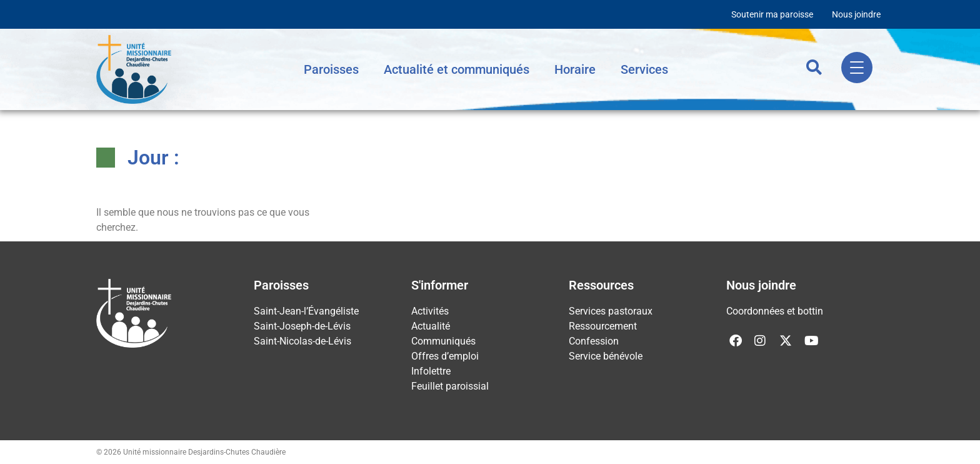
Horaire (575, 69)
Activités (430, 311)
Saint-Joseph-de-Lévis (302, 326)
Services (644, 69)
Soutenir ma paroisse (772, 14)
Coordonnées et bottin (775, 311)
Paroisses (331, 69)
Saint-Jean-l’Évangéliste (306, 311)
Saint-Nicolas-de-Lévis (302, 341)
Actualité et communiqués (457, 69)
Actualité (431, 326)
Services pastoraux (611, 311)
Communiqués (443, 341)
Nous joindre (856, 14)
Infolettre (431, 371)
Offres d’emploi (445, 356)
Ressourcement (603, 326)
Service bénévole (606, 356)
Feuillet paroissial (450, 386)
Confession (594, 341)
